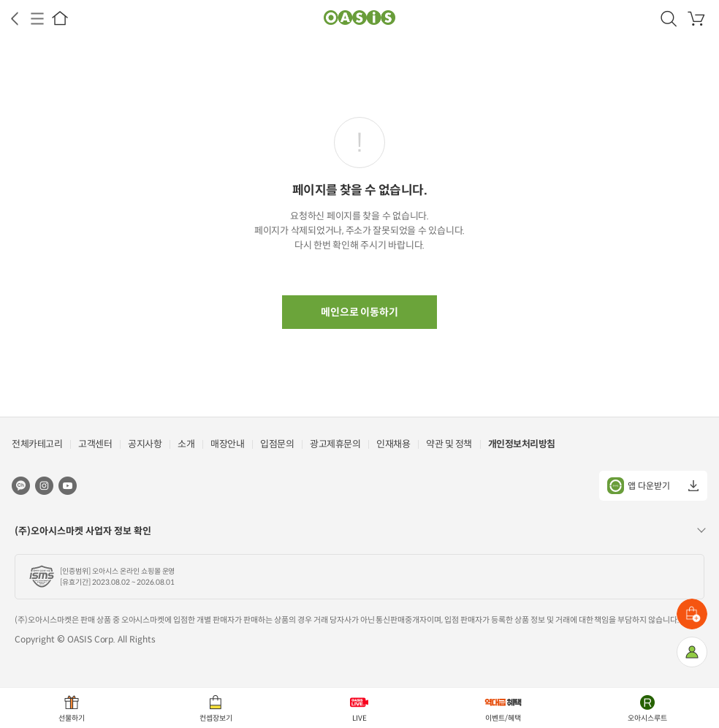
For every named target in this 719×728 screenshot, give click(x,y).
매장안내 (227, 444)
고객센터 (95, 444)
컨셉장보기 (216, 718)
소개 (186, 444)
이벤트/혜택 (503, 718)
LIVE (359, 718)
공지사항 (145, 444)
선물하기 (72, 718)
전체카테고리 (37, 444)
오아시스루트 (647, 718)
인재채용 (393, 444)
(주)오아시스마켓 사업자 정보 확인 (83, 531)
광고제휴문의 (335, 444)
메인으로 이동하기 (360, 312)
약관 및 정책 (449, 444)
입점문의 (277, 444)
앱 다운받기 (639, 486)
